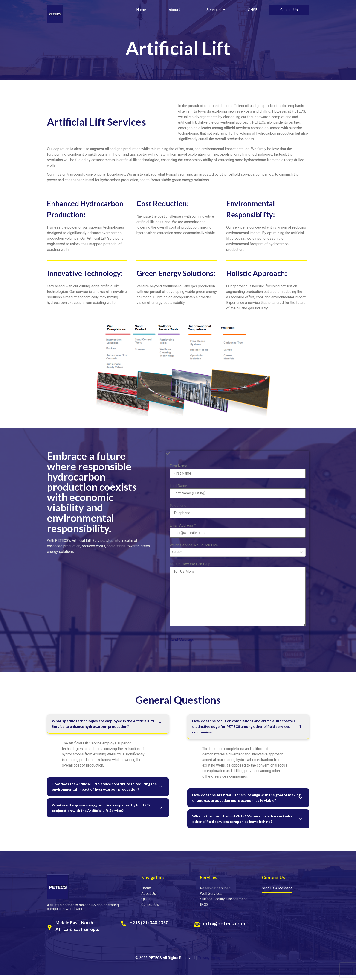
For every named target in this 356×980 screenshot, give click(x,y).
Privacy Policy (209, 962)
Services (216, 10)
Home (141, 10)
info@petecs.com (225, 928)
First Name (178, 466)
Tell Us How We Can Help (190, 564)
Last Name (178, 486)
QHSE (253, 10)
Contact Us (289, 10)
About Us (176, 10)
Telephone (178, 506)
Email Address (183, 525)
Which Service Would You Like (194, 545)
